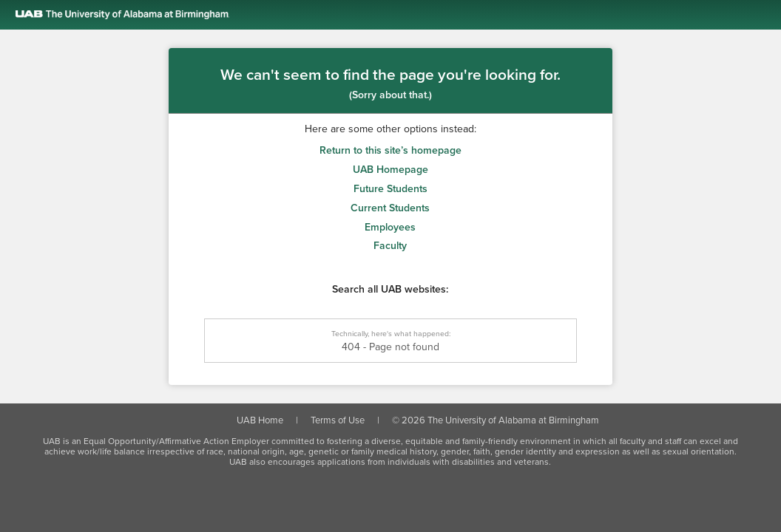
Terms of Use (338, 420)
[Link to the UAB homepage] (398, 15)
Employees (390, 227)
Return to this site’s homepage (390, 150)
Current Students (390, 208)
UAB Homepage (390, 170)
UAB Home (260, 420)
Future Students (390, 189)
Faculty (390, 246)
